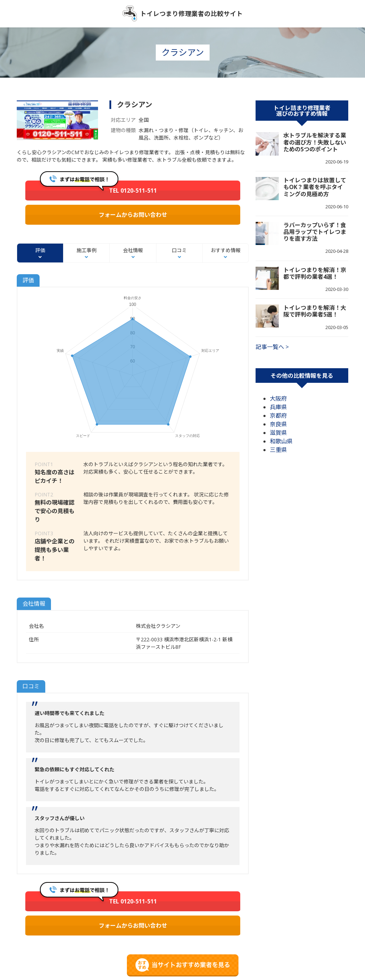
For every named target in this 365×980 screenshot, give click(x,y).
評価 (40, 250)
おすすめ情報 (226, 250)
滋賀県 (278, 433)
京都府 (278, 416)
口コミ (179, 250)
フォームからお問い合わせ (133, 215)
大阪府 (278, 398)
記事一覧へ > (272, 347)
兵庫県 (278, 407)
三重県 (278, 450)
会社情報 (133, 250)
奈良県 (278, 424)
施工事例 (87, 250)
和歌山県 (281, 441)
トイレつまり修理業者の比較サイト (191, 14)
